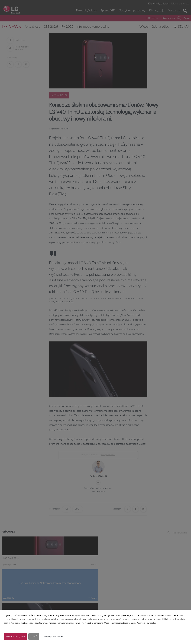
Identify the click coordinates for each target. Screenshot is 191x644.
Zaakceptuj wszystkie (15, 637)
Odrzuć (34, 637)
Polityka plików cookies (53, 637)
